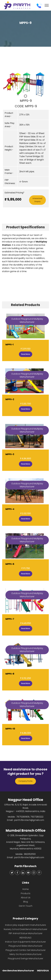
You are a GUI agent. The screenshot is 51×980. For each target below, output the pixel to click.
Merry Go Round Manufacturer (26, 954)
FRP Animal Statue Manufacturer (26, 933)
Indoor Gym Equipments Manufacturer (26, 942)
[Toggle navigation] (47, 5)
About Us (26, 898)
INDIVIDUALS (26, 938)
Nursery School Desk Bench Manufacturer (26, 929)
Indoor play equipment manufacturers (26, 925)
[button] (6, 85)
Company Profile (26, 781)
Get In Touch (26, 906)
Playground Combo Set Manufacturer (26, 950)
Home (26, 889)
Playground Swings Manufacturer (26, 959)
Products (26, 893)
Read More (26, 354)
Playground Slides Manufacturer (26, 946)
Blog (26, 902)
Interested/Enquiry (38, 200)
